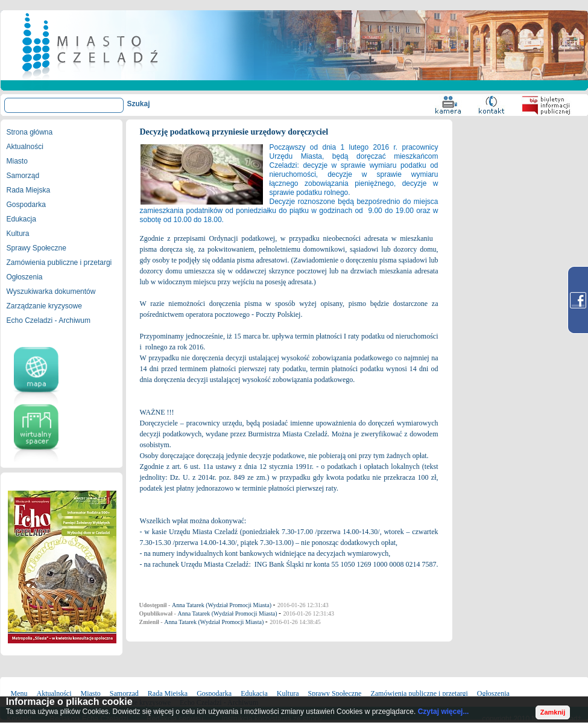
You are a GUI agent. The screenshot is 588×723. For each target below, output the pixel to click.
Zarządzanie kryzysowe (44, 306)
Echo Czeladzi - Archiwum (49, 320)
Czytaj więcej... (444, 712)
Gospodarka (26, 205)
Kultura (18, 234)
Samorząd (23, 176)
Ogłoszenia (25, 277)
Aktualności (25, 147)
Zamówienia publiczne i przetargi (59, 263)
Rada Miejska (29, 190)
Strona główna (30, 132)
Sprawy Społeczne (36, 248)
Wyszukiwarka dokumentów (51, 291)
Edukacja (21, 219)
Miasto (17, 161)
